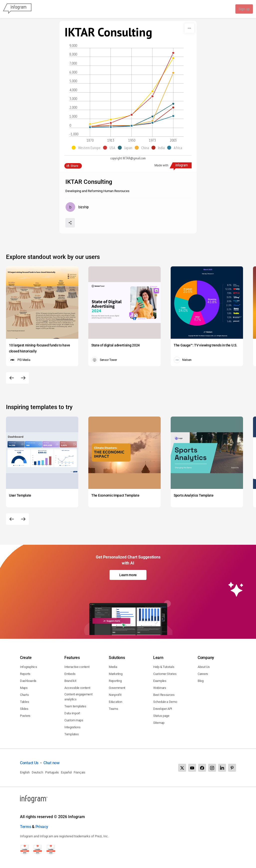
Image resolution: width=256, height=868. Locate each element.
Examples (160, 681)
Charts (24, 695)
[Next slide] (23, 378)
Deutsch (37, 772)
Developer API (163, 709)
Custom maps (74, 720)
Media (113, 667)
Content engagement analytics (78, 697)
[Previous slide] (12, 378)
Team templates (75, 706)
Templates (71, 734)
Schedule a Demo (165, 702)
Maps (24, 688)
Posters (25, 716)
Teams (114, 709)
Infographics (28, 667)
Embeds (70, 674)
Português (52, 772)
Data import (72, 713)
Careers (203, 674)
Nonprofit (115, 695)
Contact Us (29, 763)
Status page (161, 716)
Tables (24, 702)
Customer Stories (165, 674)
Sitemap (159, 723)
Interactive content (77, 667)
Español (66, 772)
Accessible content (77, 688)
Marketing (116, 674)
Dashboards (28, 681)
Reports (25, 674)
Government (117, 688)
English (25, 772)
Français (79, 772)
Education (115, 702)
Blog (201, 681)
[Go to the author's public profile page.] (77, 207)
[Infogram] (17, 9)
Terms (26, 827)
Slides (24, 709)
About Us (204, 667)
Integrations (72, 727)
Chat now (52, 763)
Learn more (128, 575)
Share (74, 166)
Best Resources (164, 695)
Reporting (115, 681)
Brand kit (70, 681)
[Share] (70, 223)
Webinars (160, 688)
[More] (189, 28)
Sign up (244, 9)
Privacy (42, 827)
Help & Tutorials (164, 667)
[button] (87, 148)
